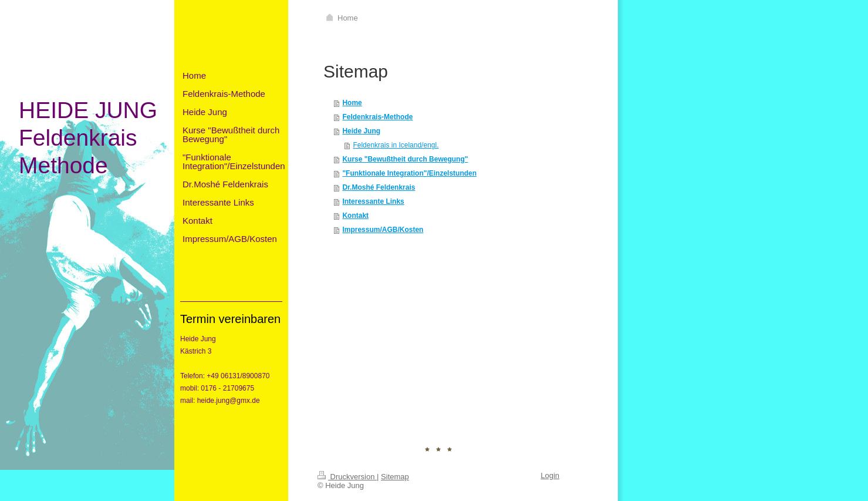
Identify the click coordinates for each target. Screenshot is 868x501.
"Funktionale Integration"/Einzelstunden (409, 173)
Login (550, 475)
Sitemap (395, 477)
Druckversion (347, 477)
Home (352, 103)
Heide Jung (361, 131)
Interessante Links (373, 201)
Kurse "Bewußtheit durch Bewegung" (405, 159)
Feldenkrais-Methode (377, 117)
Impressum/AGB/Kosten (383, 230)
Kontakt (355, 216)
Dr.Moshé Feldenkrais (379, 187)
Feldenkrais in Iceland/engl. (396, 145)
